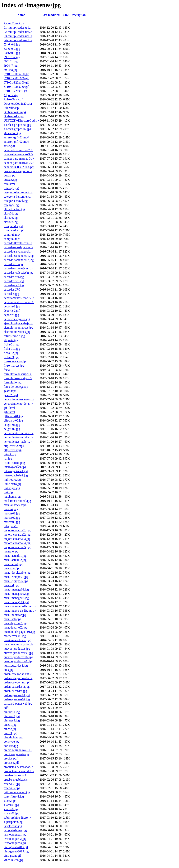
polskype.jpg (11, 742)
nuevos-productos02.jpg (18, 657)
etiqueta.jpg (11, 340)
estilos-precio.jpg (14, 336)
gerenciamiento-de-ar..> (18, 404)
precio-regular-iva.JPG (18, 750)
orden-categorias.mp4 (17, 682)
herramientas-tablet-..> (18, 442)
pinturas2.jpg (12, 716)
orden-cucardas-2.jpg (17, 687)
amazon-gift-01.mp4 (16, 137)
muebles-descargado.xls (18, 644)
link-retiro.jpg (12, 480)
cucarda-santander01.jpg (19, 256)
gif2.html (9, 412)
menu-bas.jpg (12, 568)
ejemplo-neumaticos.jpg (18, 328)
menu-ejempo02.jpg (16, 581)
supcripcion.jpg (13, 822)
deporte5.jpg (11, 315)
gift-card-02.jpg (13, 420)
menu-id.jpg (11, 585)
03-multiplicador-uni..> (18, 36)
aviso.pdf (9, 146)
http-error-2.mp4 (14, 446)
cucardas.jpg (11, 294)
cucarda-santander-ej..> (18, 251)
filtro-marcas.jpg (14, 366)
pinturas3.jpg (12, 720)
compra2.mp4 (12, 239)
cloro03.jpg (11, 222)
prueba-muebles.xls (16, 780)
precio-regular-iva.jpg (17, 754)
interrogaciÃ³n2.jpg (16, 475)
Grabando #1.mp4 (15, 112)
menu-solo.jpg (12, 619)
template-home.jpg (15, 830)
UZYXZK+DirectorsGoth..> (21, 121)
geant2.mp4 (11, 395)
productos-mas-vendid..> (19, 771)
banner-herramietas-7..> (18, 150)
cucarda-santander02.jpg (19, 260)
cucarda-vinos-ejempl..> (19, 268)
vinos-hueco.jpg (14, 860)
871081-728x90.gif (15, 91)
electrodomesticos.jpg (17, 332)
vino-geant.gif (12, 856)
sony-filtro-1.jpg (14, 796)
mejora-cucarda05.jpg (17, 547)
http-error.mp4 (13, 450)
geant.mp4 (10, 391)
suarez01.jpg (11, 805)
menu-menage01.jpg (16, 589)
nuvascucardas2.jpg (16, 665)
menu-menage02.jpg (16, 594)
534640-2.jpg (12, 49)
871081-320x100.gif (16, 82)
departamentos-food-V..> (19, 298)
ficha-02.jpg (11, 353)
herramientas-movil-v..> (18, 437)
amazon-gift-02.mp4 (16, 142)
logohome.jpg (12, 497)
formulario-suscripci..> (18, 374)
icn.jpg (8, 458)
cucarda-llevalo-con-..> (18, 243)
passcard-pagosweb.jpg (18, 704)
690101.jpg (11, 61)
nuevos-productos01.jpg (18, 653)
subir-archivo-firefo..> (17, 818)
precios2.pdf (11, 763)
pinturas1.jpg (12, 712)
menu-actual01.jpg (15, 556)
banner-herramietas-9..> (18, 154)
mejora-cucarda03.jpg (17, 539)
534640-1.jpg (12, 44)
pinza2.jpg (10, 729)
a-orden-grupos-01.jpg (17, 125)
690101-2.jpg (12, 57)
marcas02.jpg (12, 518)
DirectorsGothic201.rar (18, 104)
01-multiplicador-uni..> (18, 28)
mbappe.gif (11, 526)
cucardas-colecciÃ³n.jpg (18, 273)
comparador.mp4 (14, 230)
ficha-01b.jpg (12, 349)
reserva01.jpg (12, 784)
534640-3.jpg (12, 53)
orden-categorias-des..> (18, 678)
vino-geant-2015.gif (16, 847)
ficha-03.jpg (11, 357)
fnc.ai (7, 370)
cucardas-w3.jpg (14, 285)
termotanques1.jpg (15, 834)
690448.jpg (11, 70)
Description (78, 15)
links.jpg (9, 492)
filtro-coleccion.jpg (15, 361)
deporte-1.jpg (12, 306)
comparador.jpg (13, 226)
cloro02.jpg (11, 218)
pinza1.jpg (10, 725)
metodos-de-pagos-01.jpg (19, 632)
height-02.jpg (12, 429)
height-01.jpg (12, 425)
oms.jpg (9, 670)
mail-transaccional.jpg (17, 501)
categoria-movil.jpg (16, 201)
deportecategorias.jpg (17, 319)
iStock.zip (10, 454)
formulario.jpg (13, 382)
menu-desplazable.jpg (17, 573)
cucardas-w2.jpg (14, 281)
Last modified (51, 15)
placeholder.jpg (13, 737)
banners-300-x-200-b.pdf (19, 167)
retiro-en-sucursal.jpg (17, 792)
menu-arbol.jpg (13, 564)
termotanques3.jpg (15, 843)
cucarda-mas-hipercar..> (18, 247)
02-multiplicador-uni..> (18, 32)
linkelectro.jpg (13, 484)
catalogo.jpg (11, 188)
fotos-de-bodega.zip (16, 387)
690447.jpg (11, 66)
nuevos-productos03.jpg (18, 661)
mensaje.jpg (11, 551)
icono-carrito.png (14, 463)
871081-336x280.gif (16, 87)
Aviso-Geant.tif (13, 99)
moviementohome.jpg (17, 640)
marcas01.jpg (12, 513)
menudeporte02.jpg (16, 627)
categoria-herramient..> (18, 192)
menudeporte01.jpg (16, 623)
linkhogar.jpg (12, 488)
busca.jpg (9, 175)
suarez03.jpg (11, 813)
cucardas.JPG (12, 289)
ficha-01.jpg (11, 344)
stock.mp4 (10, 801)
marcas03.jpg (12, 522)
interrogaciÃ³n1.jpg (16, 471)
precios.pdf (11, 758)
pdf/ (6, 708)
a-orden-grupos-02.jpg (17, 129)
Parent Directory (14, 23)
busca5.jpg (10, 180)
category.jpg (11, 205)
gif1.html (9, 408)
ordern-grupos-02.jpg (17, 699)
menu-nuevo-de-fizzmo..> (20, 606)
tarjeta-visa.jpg (13, 826)
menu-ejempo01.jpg (16, 577)
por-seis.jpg (11, 746)
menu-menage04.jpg (16, 602)
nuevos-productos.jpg (17, 649)
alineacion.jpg (12, 133)
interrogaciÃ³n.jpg (15, 467)
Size (66, 15)
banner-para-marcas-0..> (19, 159)
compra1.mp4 (12, 235)
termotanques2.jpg (15, 839)
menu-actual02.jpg (15, 560)
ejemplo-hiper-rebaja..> (18, 323)
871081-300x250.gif (16, 74)
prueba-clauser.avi (15, 775)
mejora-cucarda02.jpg (17, 535)
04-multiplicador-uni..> (18, 40)
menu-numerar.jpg (15, 615)
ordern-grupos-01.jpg (17, 695)
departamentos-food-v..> (19, 302)
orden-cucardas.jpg (15, 691)
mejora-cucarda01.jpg (17, 530)
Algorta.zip (11, 95)
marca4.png (11, 509)
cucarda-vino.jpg (14, 264)
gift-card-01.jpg (13, 416)
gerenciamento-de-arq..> (19, 399)
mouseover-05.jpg (15, 636)
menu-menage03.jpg (16, 598)
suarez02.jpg (11, 809)
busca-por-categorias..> (18, 171)
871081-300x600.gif (16, 78)
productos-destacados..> (18, 767)
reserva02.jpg (12, 788)
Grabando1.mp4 (14, 116)
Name (21, 15)
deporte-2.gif (12, 311)
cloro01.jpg (11, 213)
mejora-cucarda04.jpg (17, 543)
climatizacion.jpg (14, 209)
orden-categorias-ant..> (18, 674)
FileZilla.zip (11, 108)
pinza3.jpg (10, 733)
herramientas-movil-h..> (19, 433)
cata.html (9, 184)
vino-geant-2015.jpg (16, 851)
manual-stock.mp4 (15, 505)
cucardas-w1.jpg (14, 277)
